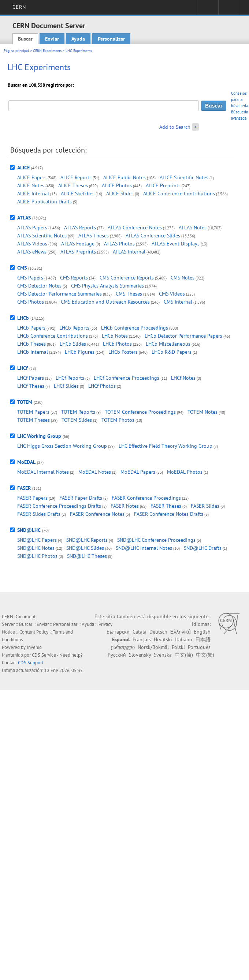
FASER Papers (32, 498)
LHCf (23, 368)
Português (199, 647)
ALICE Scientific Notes (184, 177)
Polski (178, 647)
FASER (24, 488)
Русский (117, 655)
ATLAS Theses (94, 236)
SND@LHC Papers (37, 540)
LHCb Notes (115, 336)
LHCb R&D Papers (172, 352)
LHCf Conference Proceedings (127, 378)
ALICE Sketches (78, 194)
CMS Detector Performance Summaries (60, 294)
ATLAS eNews (32, 252)
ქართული (123, 647)
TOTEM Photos (118, 420)
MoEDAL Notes (95, 472)
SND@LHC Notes (36, 548)
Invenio (34, 647)
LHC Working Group (39, 436)
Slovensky (140, 655)
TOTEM (25, 402)
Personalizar (111, 39)
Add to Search (175, 127)
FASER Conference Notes (97, 514)
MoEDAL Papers (138, 472)
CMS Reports (74, 278)
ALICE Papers (32, 177)
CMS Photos (31, 302)
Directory (229, 10)
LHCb (23, 318)
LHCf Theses (31, 386)
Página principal (16, 51)
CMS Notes (183, 278)
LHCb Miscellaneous (168, 344)
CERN (19, 7)
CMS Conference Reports (127, 278)
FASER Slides (205, 506)
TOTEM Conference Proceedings (140, 412)
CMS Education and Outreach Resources (105, 302)
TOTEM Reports (78, 412)
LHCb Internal (33, 352)
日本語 (203, 639)
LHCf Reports (70, 378)
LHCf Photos (102, 386)
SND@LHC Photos (37, 556)
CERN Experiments (47, 51)
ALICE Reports (76, 177)
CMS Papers (30, 278)
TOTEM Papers (33, 412)
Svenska (163, 655)
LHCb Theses (31, 344)
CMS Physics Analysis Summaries (107, 286)
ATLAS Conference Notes (135, 228)
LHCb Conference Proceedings (135, 328)
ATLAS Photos (119, 244)
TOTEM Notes (202, 412)
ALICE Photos (117, 185)
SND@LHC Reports (87, 540)
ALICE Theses (73, 185)
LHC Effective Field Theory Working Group (166, 446)
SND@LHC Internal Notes (144, 548)
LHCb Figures (80, 352)
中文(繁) (205, 655)
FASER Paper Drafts (81, 498)
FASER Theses (166, 506)
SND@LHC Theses (87, 556)
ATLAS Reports (80, 228)
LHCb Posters (123, 352)
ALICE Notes (31, 185)
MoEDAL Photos (185, 472)
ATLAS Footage (78, 244)
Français (142, 639)
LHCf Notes (183, 378)
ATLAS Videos (32, 244)
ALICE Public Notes (124, 177)
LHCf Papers (31, 378)
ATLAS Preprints (78, 252)
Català (140, 632)
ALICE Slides (120, 194)
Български (118, 632)
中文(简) (184, 655)
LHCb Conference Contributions (53, 336)
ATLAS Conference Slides (153, 236)
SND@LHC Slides (85, 548)
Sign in (207, 10)
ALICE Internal (33, 194)
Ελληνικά (181, 632)
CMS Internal (178, 302)
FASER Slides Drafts (39, 514)
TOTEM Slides (77, 420)
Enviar (52, 39)
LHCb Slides (73, 344)
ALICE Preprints (163, 185)
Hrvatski (163, 639)
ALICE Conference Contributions (179, 194)
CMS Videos (172, 294)
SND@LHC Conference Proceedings (156, 540)
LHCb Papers (31, 328)
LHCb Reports (74, 328)
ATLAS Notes (193, 228)
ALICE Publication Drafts (44, 202)
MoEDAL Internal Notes (43, 472)
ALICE (23, 168)
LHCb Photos (117, 344)
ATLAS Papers (32, 228)
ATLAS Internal (129, 252)
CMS (22, 268)
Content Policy (34, 632)
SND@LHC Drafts (203, 548)
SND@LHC (29, 530)
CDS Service (44, 655)
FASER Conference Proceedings (146, 498)
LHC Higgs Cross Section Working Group (62, 446)
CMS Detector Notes (39, 286)
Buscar (25, 39)
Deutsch (158, 632)
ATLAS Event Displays (176, 244)
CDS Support (31, 663)
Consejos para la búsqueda (239, 99)
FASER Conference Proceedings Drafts (59, 506)
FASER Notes (125, 506)
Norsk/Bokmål (153, 647)
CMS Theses (129, 294)
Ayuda (78, 39)
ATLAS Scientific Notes (42, 236)
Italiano (184, 639)
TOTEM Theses (34, 420)
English (202, 632)
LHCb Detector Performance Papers (183, 336)
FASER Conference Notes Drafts (169, 514)
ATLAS (24, 218)
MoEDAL (26, 462)
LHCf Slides (66, 386)
